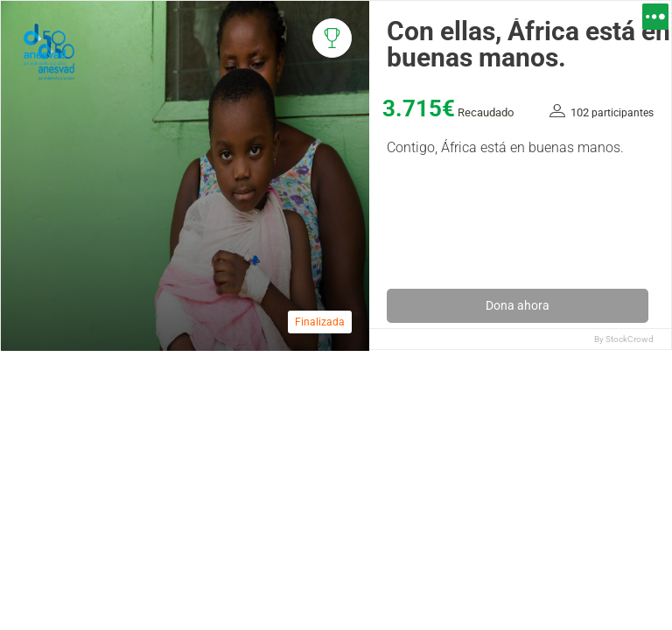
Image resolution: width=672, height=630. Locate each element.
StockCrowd (630, 339)
